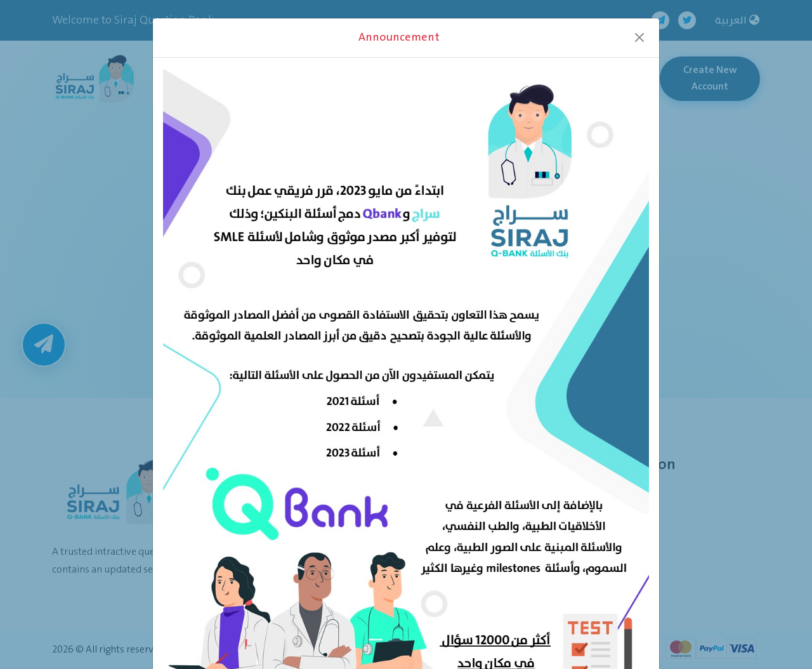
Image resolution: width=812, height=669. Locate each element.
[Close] (639, 37)
